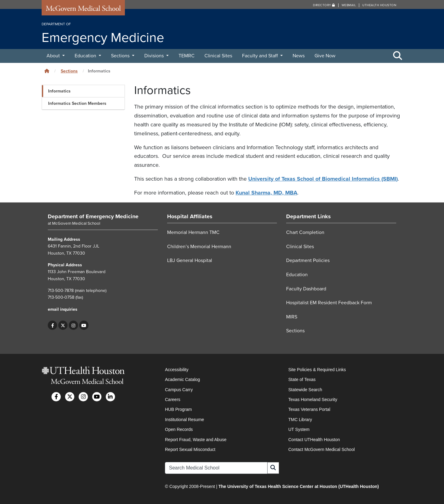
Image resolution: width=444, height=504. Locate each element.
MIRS (292, 317)
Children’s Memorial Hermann (199, 247)
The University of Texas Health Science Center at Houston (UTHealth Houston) (298, 486)
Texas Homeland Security (313, 400)
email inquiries (63, 309)
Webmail (349, 5)
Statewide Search (305, 390)
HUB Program (178, 409)
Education (86, 56)
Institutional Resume (185, 420)
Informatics (59, 91)
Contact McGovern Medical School (322, 449)
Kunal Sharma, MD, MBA (266, 193)
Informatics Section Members (77, 103)
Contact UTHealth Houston (314, 440)
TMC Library (300, 420)
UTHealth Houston (379, 5)
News (299, 56)
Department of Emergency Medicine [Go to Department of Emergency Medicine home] (93, 216)
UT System (299, 429)
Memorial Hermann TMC (193, 232)
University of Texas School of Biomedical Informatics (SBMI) (323, 179)
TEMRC (187, 56)
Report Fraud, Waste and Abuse (196, 440)
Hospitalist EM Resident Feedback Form (329, 303)
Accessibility (177, 370)
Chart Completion (305, 232)
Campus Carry (179, 390)
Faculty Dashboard (306, 289)
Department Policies (308, 260)
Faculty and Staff (261, 56)
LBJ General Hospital (190, 260)
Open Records (179, 429)
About (54, 56)
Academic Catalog (183, 379)
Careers (173, 400)
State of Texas (302, 379)
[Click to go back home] (47, 71)
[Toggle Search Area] (398, 56)
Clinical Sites (218, 56)
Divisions (155, 56)
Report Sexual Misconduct (190, 449)
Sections (121, 56)
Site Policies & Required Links (317, 370)
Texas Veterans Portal (309, 409)
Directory (324, 5)
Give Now (325, 56)
